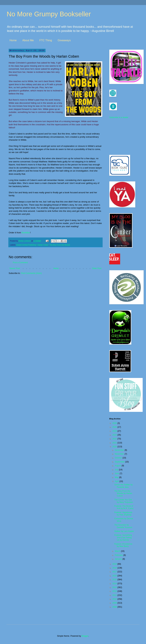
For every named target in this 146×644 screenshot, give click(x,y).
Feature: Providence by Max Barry (123, 545)
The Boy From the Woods (60, 245)
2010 (115, 599)
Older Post (97, 268)
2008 (115, 607)
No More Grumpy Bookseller (49, 14)
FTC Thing (46, 40)
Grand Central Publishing (26, 245)
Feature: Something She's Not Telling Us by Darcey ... (123, 538)
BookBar (26, 233)
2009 (115, 603)
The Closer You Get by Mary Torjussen (124, 501)
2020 (115, 447)
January (119, 559)
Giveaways (64, 40)
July (117, 470)
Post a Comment (20, 263)
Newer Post (15, 268)
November (120, 454)
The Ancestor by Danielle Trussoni (123, 526)
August (118, 466)
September (120, 462)
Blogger (85, 636)
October (119, 458)
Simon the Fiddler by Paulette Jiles (123, 486)
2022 (115, 439)
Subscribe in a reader (119, 117)
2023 (115, 435)
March (118, 551)
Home (13, 40)
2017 (115, 572)
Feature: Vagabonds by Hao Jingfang (123, 514)
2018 (115, 568)
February (119, 555)
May (117, 477)
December (120, 450)
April (117, 481)
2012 (115, 591)
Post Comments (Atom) (31, 273)
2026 (115, 423)
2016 (115, 576)
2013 (115, 587)
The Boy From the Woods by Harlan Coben (123, 493)
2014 (115, 584)
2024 (115, 431)
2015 (115, 580)
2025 (115, 427)
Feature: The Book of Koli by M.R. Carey (124, 507)
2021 (115, 443)
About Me (28, 40)
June (117, 473)
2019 (115, 564)
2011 (115, 595)
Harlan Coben (43, 245)
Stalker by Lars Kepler (124, 531)
